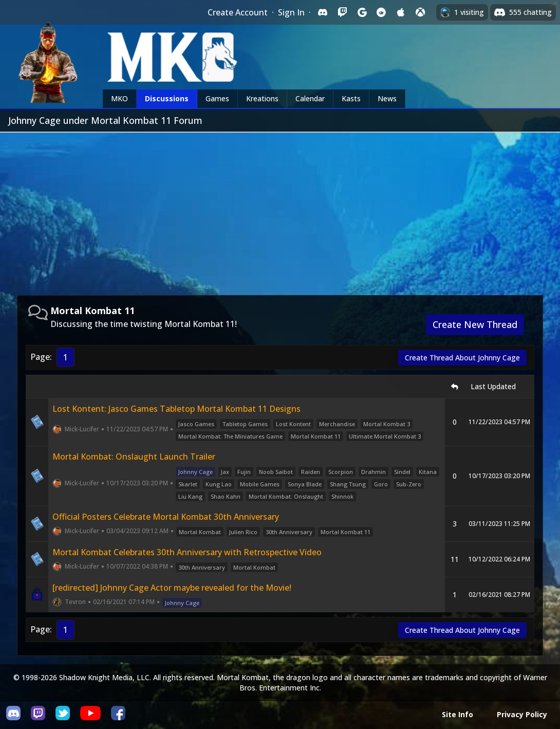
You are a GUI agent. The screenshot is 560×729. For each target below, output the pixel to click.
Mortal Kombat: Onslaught (286, 496)
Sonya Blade (305, 484)
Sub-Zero (409, 484)
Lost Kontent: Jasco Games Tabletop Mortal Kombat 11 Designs (176, 409)
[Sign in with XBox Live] (420, 12)
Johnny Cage (195, 472)
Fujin (244, 472)
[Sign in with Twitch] (342, 12)
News (387, 98)
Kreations (262, 98)
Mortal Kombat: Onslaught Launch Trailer (134, 457)
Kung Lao (219, 484)
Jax (225, 472)
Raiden (311, 472)
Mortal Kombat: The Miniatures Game (230, 436)
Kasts (351, 98)
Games (217, 98)
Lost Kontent (293, 424)
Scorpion (341, 472)
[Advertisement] (280, 210)
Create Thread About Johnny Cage (462, 358)
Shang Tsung (348, 484)
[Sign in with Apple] (401, 12)
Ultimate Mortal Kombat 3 (385, 436)
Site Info (458, 714)
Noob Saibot (276, 472)
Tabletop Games (245, 424)
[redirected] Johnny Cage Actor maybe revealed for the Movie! (172, 588)
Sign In (291, 12)
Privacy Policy (522, 714)
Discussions (167, 98)
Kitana (428, 472)
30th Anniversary (289, 532)
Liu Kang (190, 496)
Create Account (238, 12)
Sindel (402, 472)
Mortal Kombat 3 (387, 424)
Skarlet (188, 484)
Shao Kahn (226, 496)
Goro (381, 484)
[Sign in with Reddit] (381, 12)
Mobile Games (260, 484)
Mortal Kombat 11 (316, 436)
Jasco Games (196, 424)
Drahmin (374, 472)
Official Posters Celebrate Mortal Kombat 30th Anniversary (166, 517)
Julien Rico (243, 532)
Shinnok (342, 496)
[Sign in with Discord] (323, 12)
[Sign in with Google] (362, 12)
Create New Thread (475, 324)
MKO (119, 98)
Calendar (310, 98)
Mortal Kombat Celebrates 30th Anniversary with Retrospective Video (187, 552)
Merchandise (337, 424)
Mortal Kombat (200, 532)
